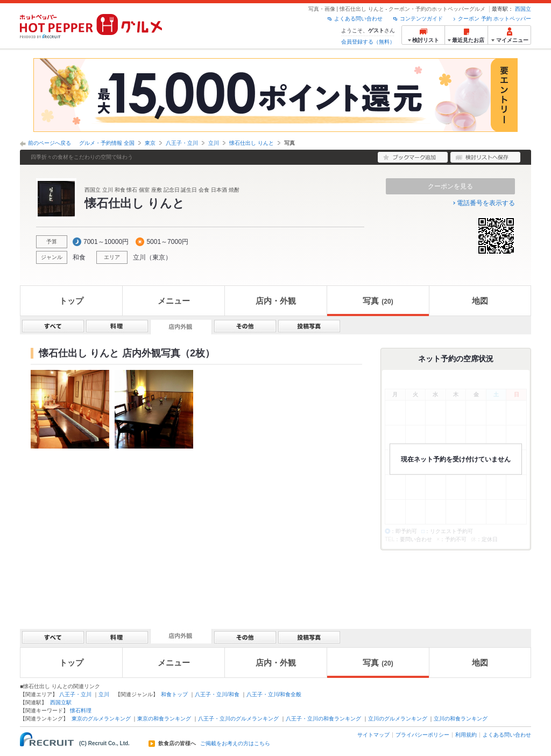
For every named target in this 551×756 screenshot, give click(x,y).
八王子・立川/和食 (217, 694)
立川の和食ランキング (461, 719)
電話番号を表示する (486, 203)
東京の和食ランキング (164, 719)
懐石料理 (81, 710)
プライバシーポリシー (422, 735)
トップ (71, 301)
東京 (150, 143)
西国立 (523, 9)
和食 (79, 257)
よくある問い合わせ (358, 19)
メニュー (174, 301)
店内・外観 (276, 301)
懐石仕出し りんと (252, 143)
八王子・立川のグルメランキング (238, 719)
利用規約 (466, 735)
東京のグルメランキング (101, 719)
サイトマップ (373, 735)
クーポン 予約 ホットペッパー (495, 19)
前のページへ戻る (50, 143)
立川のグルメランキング (398, 719)
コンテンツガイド (421, 19)
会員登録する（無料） (368, 42)
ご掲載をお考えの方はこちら (235, 744)
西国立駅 (61, 702)
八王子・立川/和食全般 (274, 694)
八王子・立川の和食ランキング (323, 719)
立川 (214, 143)
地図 (480, 301)
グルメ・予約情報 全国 (107, 143)
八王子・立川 (182, 143)
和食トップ (174, 694)
